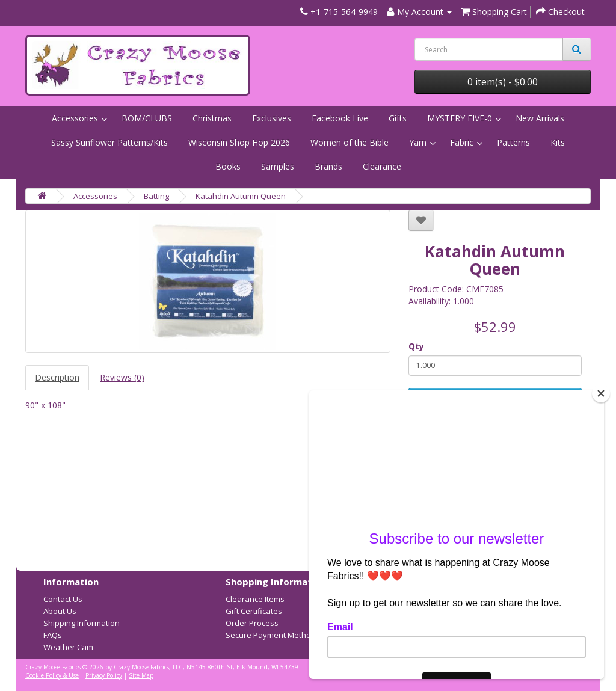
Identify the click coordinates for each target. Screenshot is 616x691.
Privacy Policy (104, 675)
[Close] (601, 393)
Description (57, 377)
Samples (278, 166)
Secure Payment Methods (273, 635)
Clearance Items (255, 599)
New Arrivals (540, 118)
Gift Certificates (254, 611)
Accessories (75, 118)
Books (228, 166)
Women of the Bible (350, 142)
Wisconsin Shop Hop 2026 (239, 142)
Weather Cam (68, 647)
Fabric (462, 142)
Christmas (212, 118)
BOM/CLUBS (147, 118)
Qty (416, 346)
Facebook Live (340, 118)
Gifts (398, 118)
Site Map (141, 675)
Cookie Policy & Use (52, 675)
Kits (558, 142)
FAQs (53, 635)
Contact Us (63, 599)
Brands (328, 166)
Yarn (418, 142)
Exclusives (272, 118)
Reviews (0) (122, 377)
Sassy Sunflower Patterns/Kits (109, 142)
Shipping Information (82, 623)
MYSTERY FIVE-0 (460, 118)
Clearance (382, 166)
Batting (156, 196)
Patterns (513, 142)
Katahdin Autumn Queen (241, 196)
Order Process (252, 623)
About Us (60, 611)
